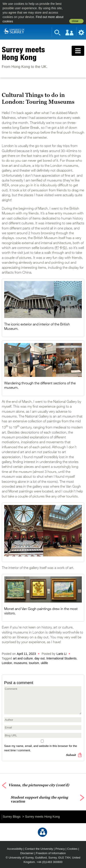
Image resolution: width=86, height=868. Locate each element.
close (75, 21)
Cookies (72, 849)
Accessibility (15, 849)
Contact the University (39, 849)
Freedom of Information (51, 853)
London (7, 663)
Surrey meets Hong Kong (23, 53)
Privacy (60, 849)
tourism (34, 663)
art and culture (23, 658)
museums (20, 663)
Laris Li (62, 654)
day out (40, 658)
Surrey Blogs (12, 817)
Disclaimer (27, 853)
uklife (44, 663)
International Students (61, 658)
